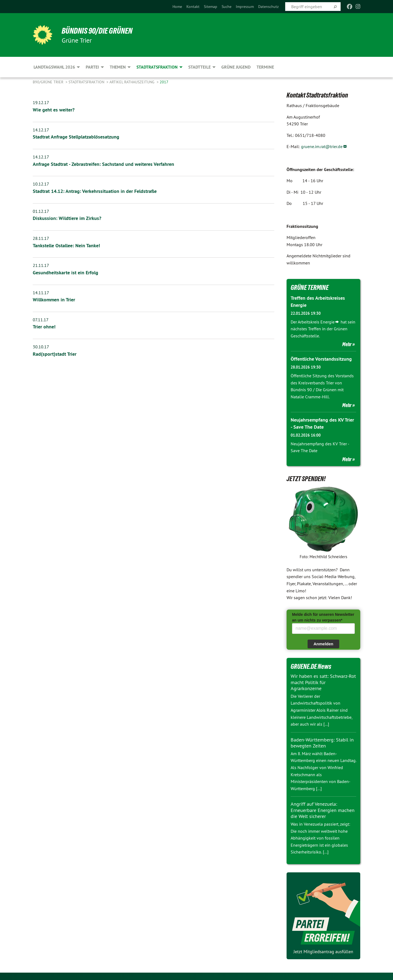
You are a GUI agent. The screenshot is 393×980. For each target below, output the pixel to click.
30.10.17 (41, 345)
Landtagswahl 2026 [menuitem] (54, 67)
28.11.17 (41, 237)
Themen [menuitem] (118, 67)
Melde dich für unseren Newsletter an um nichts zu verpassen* (323, 616)
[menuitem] (177, 7)
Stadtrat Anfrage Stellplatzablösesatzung (76, 137)
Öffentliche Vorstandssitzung (321, 359)
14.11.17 (41, 292)
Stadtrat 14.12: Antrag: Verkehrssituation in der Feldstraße (95, 191)
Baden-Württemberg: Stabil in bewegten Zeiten (322, 742)
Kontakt (193, 7)
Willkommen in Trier (54, 298)
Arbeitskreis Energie (316, 321)
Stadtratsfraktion (87, 82)
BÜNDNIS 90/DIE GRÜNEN (100, 31)
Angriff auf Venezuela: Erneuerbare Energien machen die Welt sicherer (323, 810)
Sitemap (211, 7)
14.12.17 (41, 130)
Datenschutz (268, 7)
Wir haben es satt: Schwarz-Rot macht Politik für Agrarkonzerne (323, 682)
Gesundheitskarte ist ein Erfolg (65, 272)
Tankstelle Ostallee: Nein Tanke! (66, 245)
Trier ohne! (44, 326)
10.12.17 (41, 184)
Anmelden (324, 643)
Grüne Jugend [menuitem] (236, 67)
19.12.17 (41, 102)
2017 (164, 82)
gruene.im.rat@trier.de (322, 146)
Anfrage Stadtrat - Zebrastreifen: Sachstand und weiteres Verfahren (103, 164)
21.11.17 (41, 264)
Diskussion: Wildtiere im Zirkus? (67, 218)
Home (177, 7)
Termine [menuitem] (265, 67)
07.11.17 (41, 319)
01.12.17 (41, 211)
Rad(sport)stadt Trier (55, 353)
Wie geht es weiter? (54, 110)
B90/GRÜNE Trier (49, 82)
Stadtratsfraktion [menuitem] (157, 67)
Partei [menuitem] (92, 67)
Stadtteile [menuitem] (200, 67)
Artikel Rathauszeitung (133, 82)
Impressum (245, 7)
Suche (227, 7)
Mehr (347, 344)
